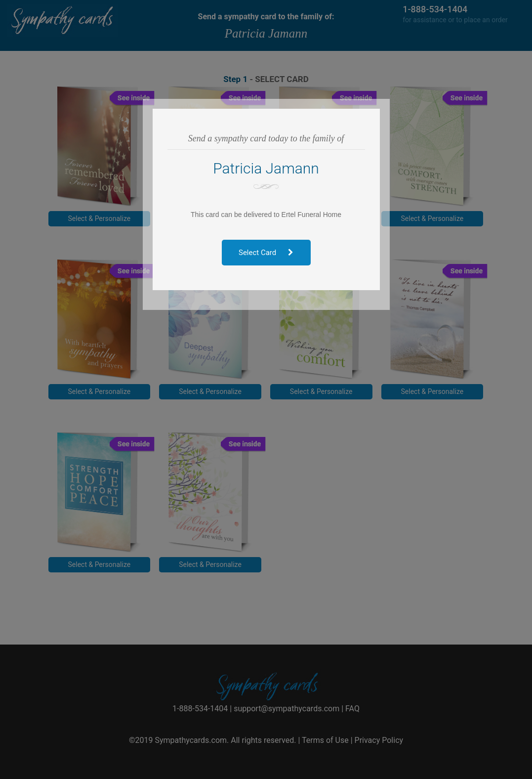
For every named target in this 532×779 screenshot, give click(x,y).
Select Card (266, 253)
